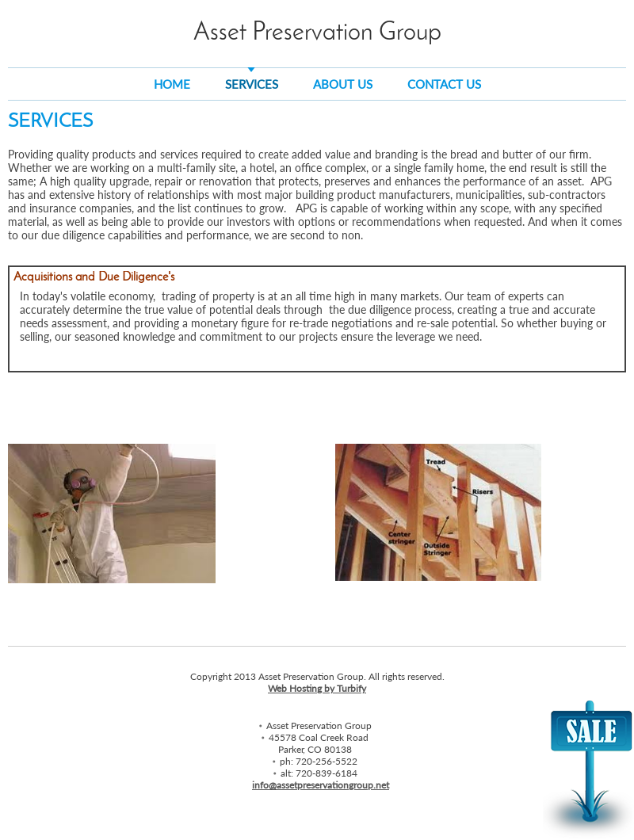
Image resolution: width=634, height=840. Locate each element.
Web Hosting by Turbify (317, 688)
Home (172, 84)
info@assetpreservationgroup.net (321, 785)
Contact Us (444, 84)
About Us (343, 84)
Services (252, 84)
